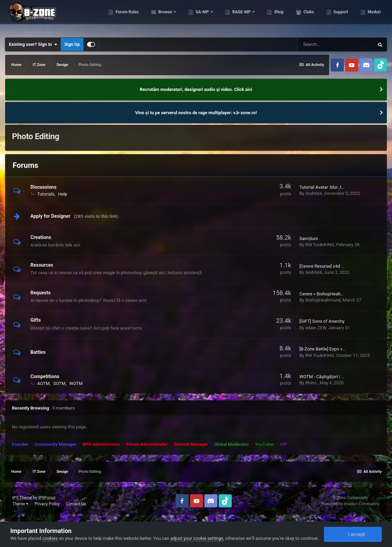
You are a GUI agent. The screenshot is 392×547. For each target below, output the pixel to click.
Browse (165, 17)
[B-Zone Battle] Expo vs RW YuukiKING (337, 349)
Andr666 (314, 193)
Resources (42, 265)
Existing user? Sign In (33, 44)
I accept (353, 534)
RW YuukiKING (320, 245)
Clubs (308, 17)
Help (63, 194)
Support (340, 17)
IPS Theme (22, 498)
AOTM (43, 383)
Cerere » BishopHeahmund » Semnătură (339, 294)
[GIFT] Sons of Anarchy (322, 321)
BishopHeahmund (323, 300)
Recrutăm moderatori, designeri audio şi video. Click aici (196, 89)
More (372, 17)
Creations (41, 237)
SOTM (59, 383)
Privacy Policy (47, 504)
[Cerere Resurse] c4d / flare (326, 266)
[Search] (336, 44)
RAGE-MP (241, 17)
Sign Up (72, 44)
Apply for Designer (50, 216)
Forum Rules (126, 17)
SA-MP (202, 17)
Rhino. (311, 383)
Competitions (45, 376)
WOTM (76, 383)
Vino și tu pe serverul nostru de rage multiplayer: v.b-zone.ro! (196, 113)
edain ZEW (316, 328)
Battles (38, 352)
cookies (50, 538)
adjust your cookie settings (197, 538)
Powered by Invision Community (350, 504)
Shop (278, 17)
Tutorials (46, 194)
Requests (40, 293)
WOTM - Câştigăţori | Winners (328, 377)
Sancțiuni (309, 238)
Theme (20, 504)
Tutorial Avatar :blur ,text (323, 187)
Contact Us (76, 504)
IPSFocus (47, 498)
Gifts (36, 320)
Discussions (43, 187)
